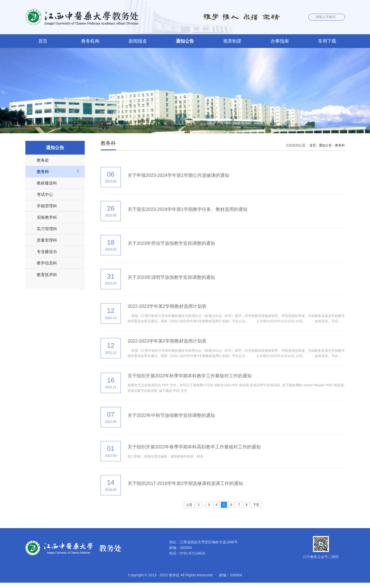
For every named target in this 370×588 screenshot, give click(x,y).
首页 (313, 146)
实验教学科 (47, 217)
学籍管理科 (47, 206)
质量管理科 (47, 240)
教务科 (43, 172)
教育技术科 (47, 275)
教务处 (43, 160)
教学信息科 (47, 263)
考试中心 (45, 195)
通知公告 (325, 146)
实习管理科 (47, 229)
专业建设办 (47, 252)
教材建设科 (47, 183)
